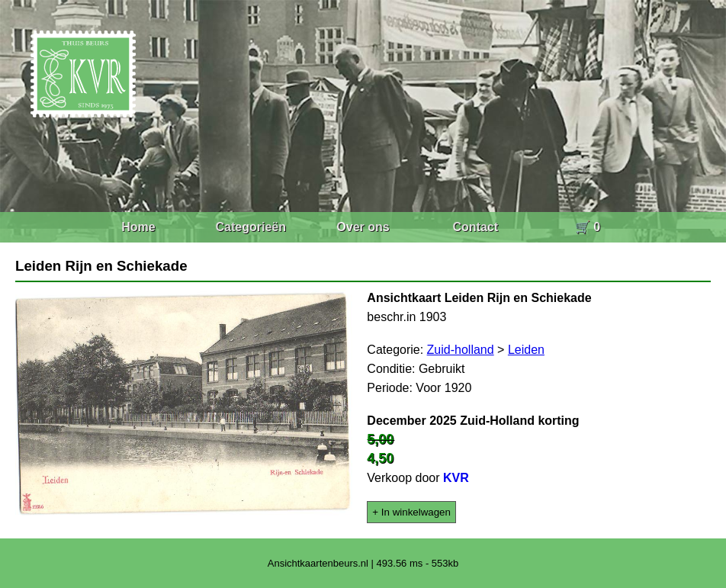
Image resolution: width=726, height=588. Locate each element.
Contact (475, 227)
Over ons (363, 227)
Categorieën (251, 227)
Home (138, 227)
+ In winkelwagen (411, 512)
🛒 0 (588, 227)
